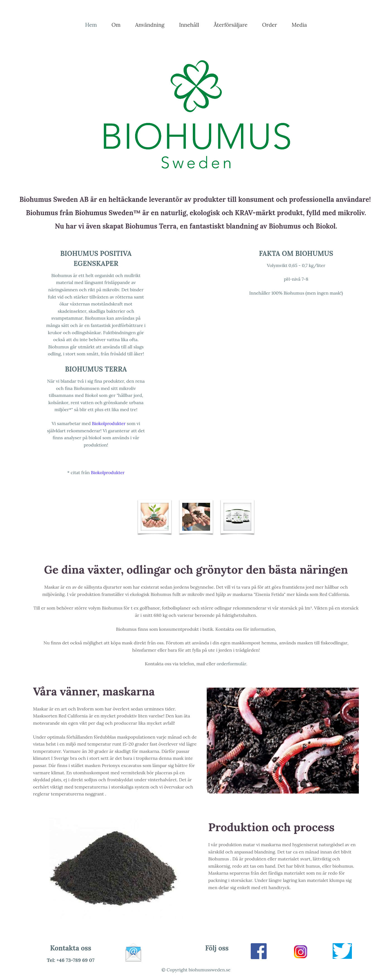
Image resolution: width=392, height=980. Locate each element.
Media (299, 25)
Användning (150, 25)
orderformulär (232, 664)
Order (270, 25)
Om (116, 25)
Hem (91, 25)
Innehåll (189, 25)
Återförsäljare (231, 25)
